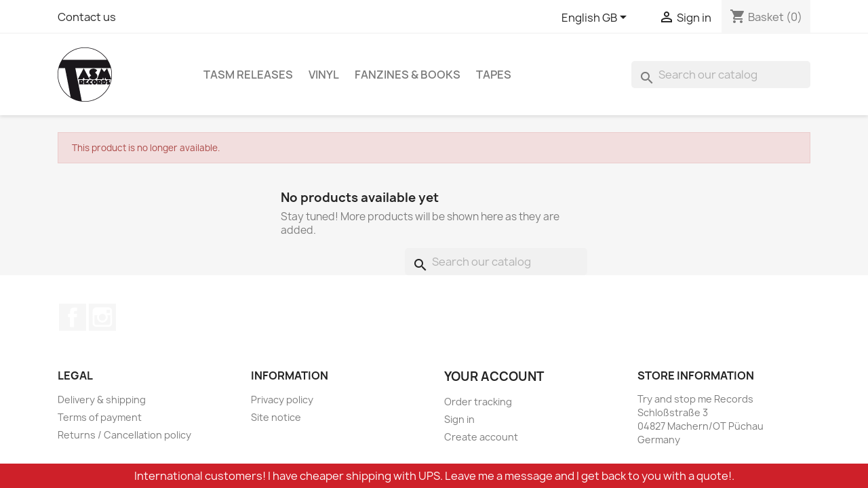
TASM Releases (248, 75)
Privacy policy (282, 400)
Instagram (102, 317)
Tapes (494, 75)
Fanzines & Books (408, 75)
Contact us (87, 17)
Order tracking (478, 402)
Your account (494, 377)
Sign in (459, 419)
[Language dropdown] (596, 18)
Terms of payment (100, 417)
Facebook (73, 317)
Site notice (276, 417)
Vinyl (324, 75)
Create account (481, 437)
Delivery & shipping (102, 400)
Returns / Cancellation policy (124, 435)
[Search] (721, 75)
